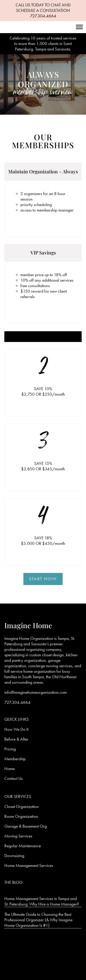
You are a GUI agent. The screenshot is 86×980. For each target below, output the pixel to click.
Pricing (10, 749)
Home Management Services (29, 865)
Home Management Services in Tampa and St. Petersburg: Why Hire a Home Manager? (42, 901)
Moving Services (18, 836)
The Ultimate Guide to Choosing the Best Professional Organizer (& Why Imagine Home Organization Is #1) (38, 920)
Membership (15, 759)
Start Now (43, 579)
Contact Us (14, 778)
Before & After (16, 739)
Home (10, 769)
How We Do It (16, 729)
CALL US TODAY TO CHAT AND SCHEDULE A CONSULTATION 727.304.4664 (43, 10)
